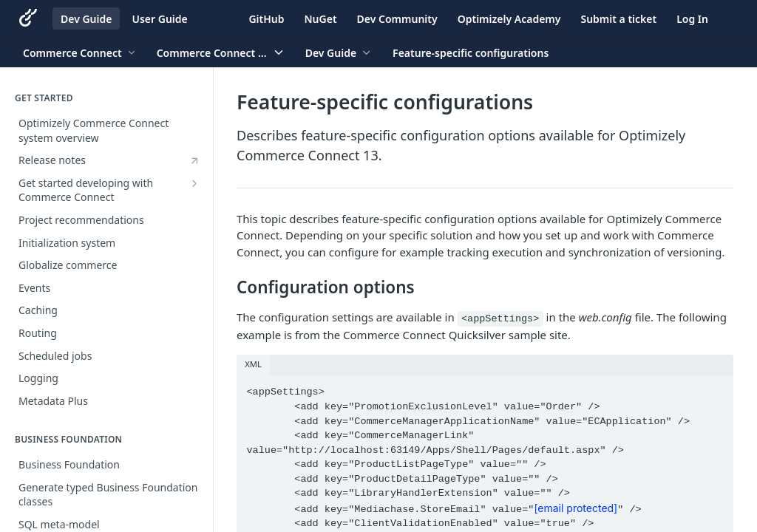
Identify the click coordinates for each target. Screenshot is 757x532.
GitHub (266, 19)
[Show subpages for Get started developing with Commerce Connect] (194, 183)
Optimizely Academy (509, 19)
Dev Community (397, 19)
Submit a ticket (618, 19)
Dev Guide (86, 19)
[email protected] (576, 508)
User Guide (159, 19)
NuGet (321, 19)
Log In (692, 19)
